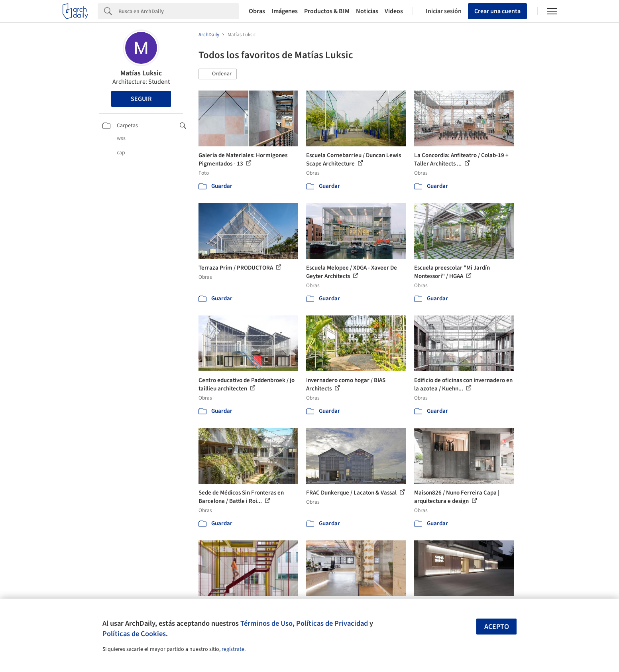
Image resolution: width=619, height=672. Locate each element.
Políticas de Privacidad (332, 623)
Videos (394, 11)
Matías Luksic (141, 73)
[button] (218, 74)
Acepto (497, 627)
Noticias (367, 11)
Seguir (141, 99)
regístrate (233, 649)
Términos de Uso (266, 623)
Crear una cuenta (497, 11)
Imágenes (285, 11)
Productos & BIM (327, 11)
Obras (257, 11)
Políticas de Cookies (134, 634)
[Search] (179, 11)
